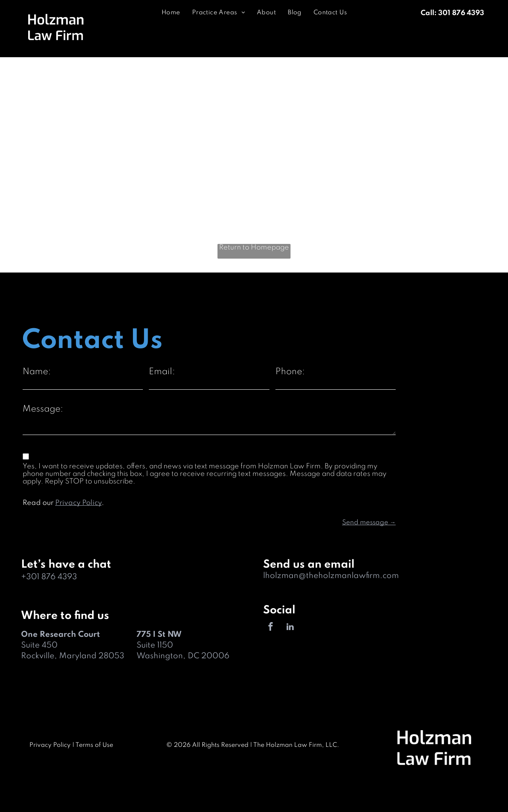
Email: (162, 372)
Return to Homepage (254, 247)
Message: (43, 409)
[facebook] (271, 628)
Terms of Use (94, 745)
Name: (37, 372)
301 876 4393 (52, 577)
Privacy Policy (78, 503)
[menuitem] (171, 13)
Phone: (290, 372)
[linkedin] (290, 628)
